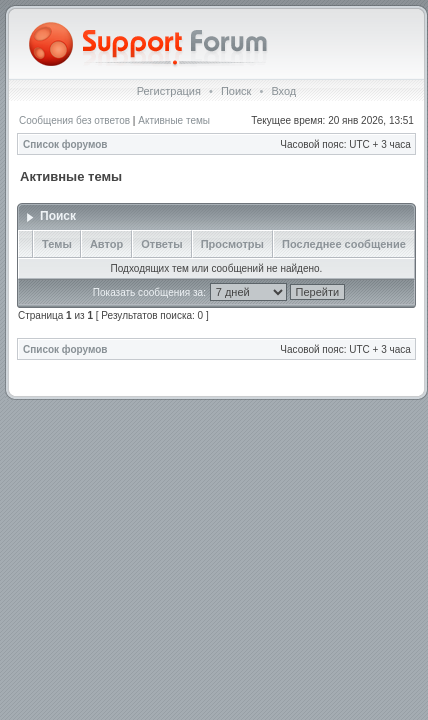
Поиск (236, 91)
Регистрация (169, 91)
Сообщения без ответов (74, 120)
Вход (283, 91)
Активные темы (174, 120)
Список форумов (65, 144)
